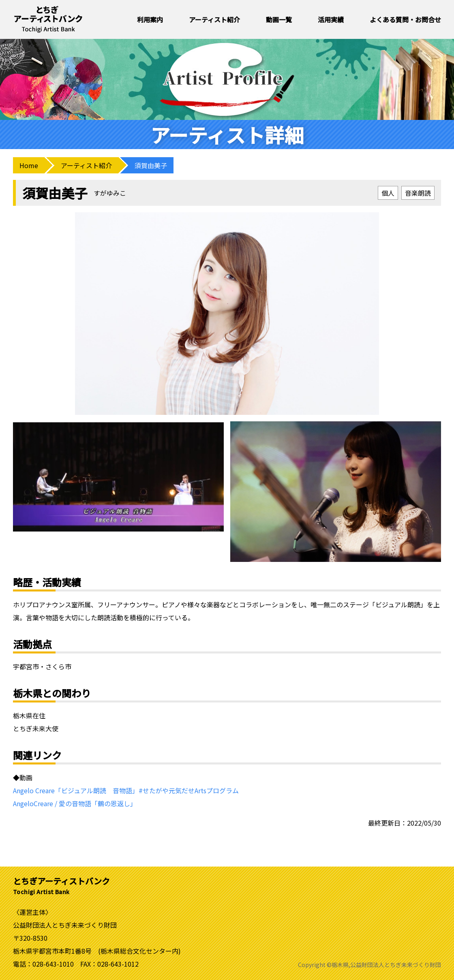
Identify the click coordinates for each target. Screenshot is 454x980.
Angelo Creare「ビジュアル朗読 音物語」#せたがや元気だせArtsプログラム (126, 790)
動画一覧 (279, 19)
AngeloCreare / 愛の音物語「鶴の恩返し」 (75, 803)
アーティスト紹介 (214, 19)
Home (29, 165)
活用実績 (331, 19)
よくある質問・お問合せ (405, 19)
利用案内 (150, 19)
